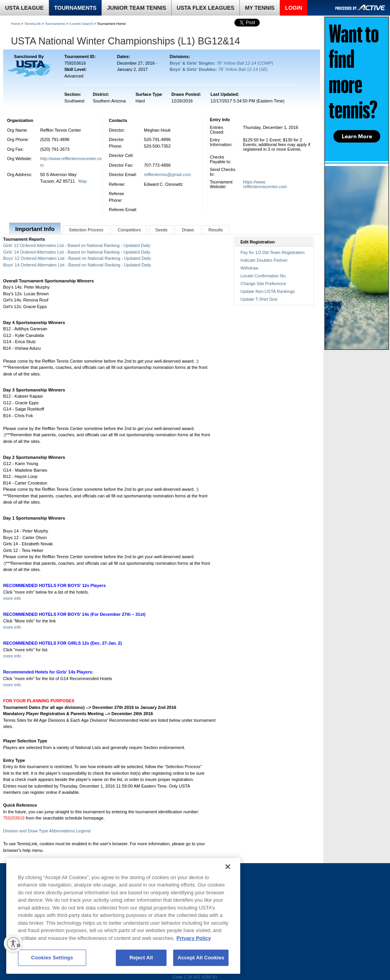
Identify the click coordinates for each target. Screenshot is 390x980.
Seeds (161, 230)
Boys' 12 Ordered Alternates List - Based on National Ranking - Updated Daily (77, 258)
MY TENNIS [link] (260, 8)
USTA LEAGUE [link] (24, 8)
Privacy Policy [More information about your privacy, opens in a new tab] (194, 938)
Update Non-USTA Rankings (268, 291)
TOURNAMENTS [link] (75, 8)
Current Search (81, 24)
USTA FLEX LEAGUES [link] (206, 8)
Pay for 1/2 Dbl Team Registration (273, 252)
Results (216, 230)
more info (12, 598)
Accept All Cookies (201, 958)
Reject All (141, 958)
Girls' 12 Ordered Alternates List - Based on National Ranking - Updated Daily (77, 245)
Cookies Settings (52, 958)
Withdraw (250, 268)
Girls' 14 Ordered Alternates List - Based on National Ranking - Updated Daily (77, 252)
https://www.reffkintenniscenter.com (265, 184)
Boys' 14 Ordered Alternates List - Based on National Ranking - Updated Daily (77, 265)
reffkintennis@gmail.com (167, 174)
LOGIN (294, 8)
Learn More (357, 136)
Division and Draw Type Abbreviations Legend (47, 831)
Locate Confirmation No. (264, 276)
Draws (188, 230)
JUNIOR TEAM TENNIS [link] (136, 8)
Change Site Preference (263, 284)
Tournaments (55, 24)
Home (16, 24)
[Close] (228, 867)
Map (82, 181)
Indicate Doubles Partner (264, 260)
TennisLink (33, 24)
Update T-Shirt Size (259, 299)
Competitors (129, 230)
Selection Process (86, 230)
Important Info (35, 229)
